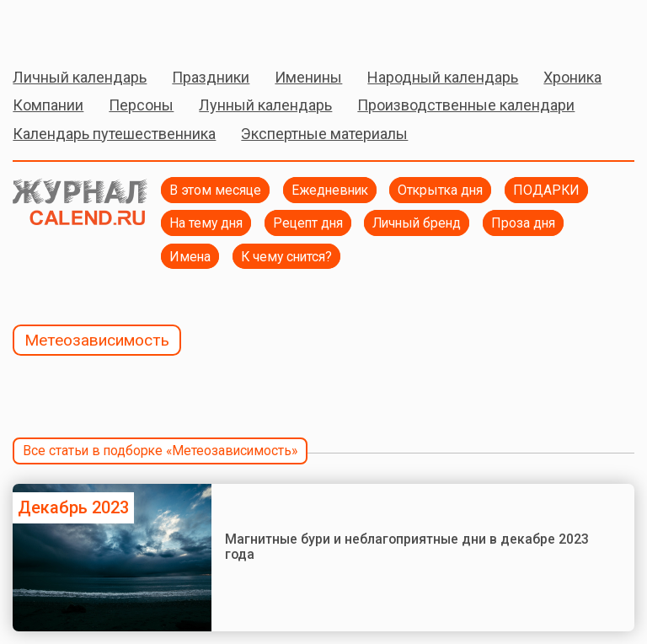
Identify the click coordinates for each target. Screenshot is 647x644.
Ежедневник (330, 190)
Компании (48, 105)
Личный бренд (417, 223)
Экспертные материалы (324, 134)
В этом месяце (215, 190)
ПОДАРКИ (546, 190)
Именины (308, 77)
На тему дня (206, 223)
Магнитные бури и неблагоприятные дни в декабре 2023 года (407, 547)
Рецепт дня (308, 223)
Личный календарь (80, 77)
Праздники (211, 77)
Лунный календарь (265, 105)
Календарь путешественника (114, 134)
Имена (190, 257)
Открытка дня (440, 190)
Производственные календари (466, 105)
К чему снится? (286, 257)
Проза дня (523, 223)
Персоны (141, 105)
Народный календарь (443, 77)
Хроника (572, 77)
